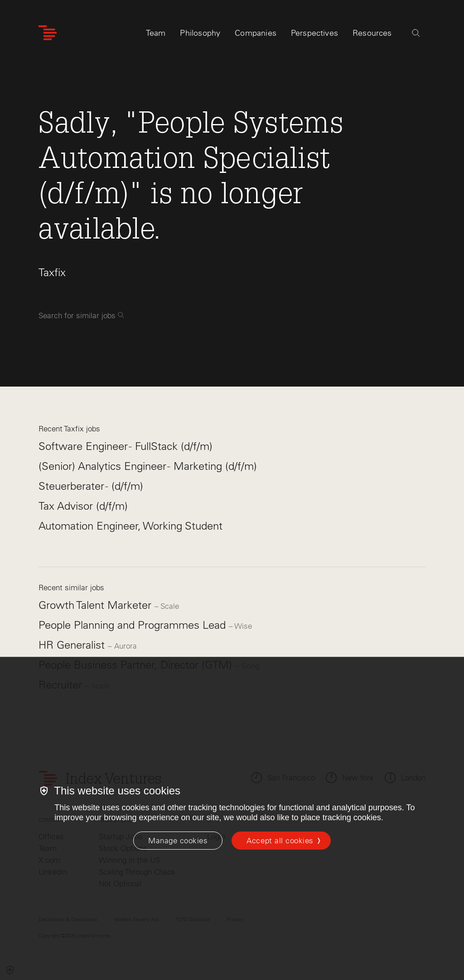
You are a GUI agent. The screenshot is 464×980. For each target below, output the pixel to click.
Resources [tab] (372, 35)
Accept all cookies (280, 841)
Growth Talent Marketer (97, 605)
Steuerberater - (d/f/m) (91, 486)
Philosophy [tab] (200, 35)
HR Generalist (73, 645)
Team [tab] (156, 35)
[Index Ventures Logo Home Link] (48, 35)
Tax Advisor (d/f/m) (83, 506)
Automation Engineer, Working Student (130, 526)
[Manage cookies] (178, 841)
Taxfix (52, 272)
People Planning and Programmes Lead (134, 625)
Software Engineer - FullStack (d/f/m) (126, 446)
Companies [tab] (256, 35)
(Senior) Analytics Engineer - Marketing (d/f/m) (148, 466)
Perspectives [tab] (314, 35)
